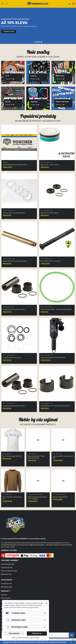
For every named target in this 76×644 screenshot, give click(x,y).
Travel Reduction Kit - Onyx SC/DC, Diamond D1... (55, 406)
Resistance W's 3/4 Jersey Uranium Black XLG (36, 498)
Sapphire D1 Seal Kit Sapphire (50, 213)
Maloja (32, 102)
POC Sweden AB (7, 454)
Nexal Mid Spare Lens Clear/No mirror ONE (12, 498)
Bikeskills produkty (8, 75)
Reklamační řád (6, 574)
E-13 (57, 76)
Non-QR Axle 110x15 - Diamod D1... (51, 261)
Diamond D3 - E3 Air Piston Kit (50, 165)
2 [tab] (37, 42)
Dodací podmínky (7, 568)
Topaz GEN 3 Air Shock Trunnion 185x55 (53, 358)
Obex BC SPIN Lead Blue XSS (11, 456)
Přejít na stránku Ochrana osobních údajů (26, 638)
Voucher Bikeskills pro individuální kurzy (15, 165)
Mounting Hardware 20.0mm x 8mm (14, 406)
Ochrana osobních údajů (9, 571)
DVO (31, 76)
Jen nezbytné (14, 633)
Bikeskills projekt (7, 587)
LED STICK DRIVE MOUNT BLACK (37, 456)
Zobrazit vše (9, 79)
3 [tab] (39, 42)
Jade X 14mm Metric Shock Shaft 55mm (15, 261)
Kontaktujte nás (7, 584)
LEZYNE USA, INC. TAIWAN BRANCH (37, 454)
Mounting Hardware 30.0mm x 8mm (14, 309)
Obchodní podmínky (8, 564)
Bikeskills (6, 162)
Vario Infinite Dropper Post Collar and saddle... (63, 457)
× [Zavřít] (71, 642)
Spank (57, 102)
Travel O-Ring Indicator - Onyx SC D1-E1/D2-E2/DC (56, 309)
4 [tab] (41, 42)
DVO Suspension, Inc (47, 162)
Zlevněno (4, 595)
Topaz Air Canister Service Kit (12, 358)
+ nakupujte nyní (8, 32)
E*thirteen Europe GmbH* (61, 454)
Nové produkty (6, 598)
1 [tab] (35, 42)
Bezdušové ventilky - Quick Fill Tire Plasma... (62, 498)
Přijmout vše (37, 633)
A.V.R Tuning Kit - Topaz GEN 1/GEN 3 (14, 213)
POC (6, 102)
